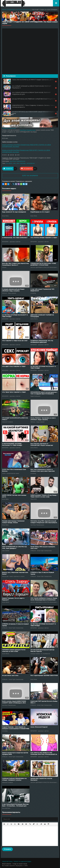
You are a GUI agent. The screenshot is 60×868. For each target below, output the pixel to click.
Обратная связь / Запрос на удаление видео (17, 862)
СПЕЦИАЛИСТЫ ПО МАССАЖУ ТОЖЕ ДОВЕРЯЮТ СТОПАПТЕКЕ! (43, 264)
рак (14, 163)
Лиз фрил (9, 163)
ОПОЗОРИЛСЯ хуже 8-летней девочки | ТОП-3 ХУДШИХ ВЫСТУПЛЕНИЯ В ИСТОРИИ (44, 393)
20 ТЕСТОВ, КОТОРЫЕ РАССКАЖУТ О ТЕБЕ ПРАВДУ (15, 316)
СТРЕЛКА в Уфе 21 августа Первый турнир (42, 573)
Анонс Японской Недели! (39, 727)
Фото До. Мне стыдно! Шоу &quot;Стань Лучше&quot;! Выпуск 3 (16, 264)
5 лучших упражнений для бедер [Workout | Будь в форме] (13, 290)
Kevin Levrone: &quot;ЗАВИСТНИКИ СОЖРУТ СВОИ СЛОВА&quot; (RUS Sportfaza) (14, 702)
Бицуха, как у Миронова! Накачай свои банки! (15, 573)
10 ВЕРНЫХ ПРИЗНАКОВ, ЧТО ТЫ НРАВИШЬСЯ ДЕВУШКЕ (42, 342)
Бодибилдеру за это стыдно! (40, 212)
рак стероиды (21, 163)
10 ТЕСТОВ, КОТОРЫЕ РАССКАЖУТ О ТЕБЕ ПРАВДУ (43, 367)
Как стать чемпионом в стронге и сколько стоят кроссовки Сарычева (43, 470)
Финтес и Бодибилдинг (9, 10)
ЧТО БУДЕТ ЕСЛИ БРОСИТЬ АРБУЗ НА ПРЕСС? (15, 419)
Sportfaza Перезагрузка (24, 10)
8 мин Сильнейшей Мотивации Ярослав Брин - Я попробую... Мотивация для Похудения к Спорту (15, 805)
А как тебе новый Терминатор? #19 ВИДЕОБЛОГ (42, 290)
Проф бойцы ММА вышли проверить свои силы (43, 548)
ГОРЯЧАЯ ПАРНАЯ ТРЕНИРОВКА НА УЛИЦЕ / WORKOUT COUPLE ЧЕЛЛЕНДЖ (14, 780)
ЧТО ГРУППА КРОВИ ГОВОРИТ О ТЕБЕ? (44, 238)
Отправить (7, 849)
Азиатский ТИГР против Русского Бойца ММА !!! (44, 702)
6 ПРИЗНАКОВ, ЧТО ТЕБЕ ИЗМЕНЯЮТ (15, 238)
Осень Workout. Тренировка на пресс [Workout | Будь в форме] (43, 419)
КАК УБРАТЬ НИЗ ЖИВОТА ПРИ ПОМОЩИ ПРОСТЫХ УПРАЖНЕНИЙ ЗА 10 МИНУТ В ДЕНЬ (44, 754)
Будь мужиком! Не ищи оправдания (14, 212)
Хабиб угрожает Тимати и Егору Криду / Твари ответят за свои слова (44, 496)
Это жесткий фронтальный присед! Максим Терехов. (42, 651)
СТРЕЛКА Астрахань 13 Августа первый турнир (15, 625)
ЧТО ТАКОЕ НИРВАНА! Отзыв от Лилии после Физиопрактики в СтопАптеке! (44, 599)
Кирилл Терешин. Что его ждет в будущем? (13, 599)
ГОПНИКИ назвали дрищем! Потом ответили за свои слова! (14, 651)
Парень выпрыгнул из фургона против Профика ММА (15, 754)
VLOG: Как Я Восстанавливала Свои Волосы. (14, 470)
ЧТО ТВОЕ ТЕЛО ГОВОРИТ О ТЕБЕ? (14, 392)
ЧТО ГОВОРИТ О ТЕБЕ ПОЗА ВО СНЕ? (15, 341)
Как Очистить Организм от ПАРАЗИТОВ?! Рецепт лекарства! (42, 445)
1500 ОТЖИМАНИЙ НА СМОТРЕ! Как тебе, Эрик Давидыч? (14, 548)
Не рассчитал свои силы (10, 676)
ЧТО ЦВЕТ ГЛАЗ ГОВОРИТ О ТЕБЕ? (14, 367)
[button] (4, 824)
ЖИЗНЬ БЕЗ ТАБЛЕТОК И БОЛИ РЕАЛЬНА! (41, 779)
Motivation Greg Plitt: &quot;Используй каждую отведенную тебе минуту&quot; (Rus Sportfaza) (44, 522)
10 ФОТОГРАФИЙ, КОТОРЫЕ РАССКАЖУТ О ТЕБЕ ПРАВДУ (12, 445)
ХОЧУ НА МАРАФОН (30, 176)
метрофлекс (31, 163)
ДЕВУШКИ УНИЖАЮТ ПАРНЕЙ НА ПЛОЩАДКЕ (42, 316)
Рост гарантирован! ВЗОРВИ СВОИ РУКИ (44, 676)
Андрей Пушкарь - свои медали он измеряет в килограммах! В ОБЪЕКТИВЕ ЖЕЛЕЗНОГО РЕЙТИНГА (16, 728)
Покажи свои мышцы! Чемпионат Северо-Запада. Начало (13, 522)
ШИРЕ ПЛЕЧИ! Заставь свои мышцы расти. (14, 496)
